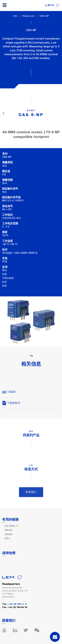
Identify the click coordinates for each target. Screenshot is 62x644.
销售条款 (9, 530)
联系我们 (31, 492)
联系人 (8, 538)
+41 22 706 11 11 (18, 604)
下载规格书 (11, 403)
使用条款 (9, 534)
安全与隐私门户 (12, 526)
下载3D (9, 392)
